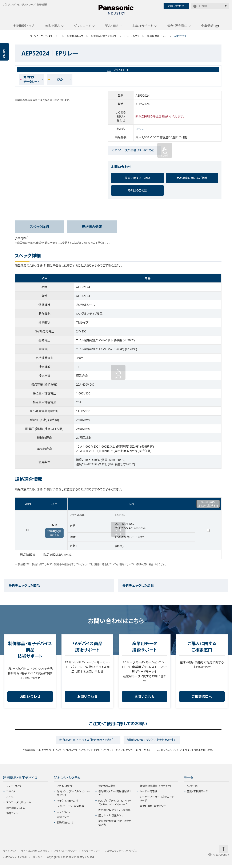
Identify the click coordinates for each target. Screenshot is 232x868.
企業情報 (207, 28)
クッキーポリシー (91, 854)
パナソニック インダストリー (44, 38)
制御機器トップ (24, 28)
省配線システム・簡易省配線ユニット (115, 797)
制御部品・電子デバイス (104, 38)
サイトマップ (10, 854)
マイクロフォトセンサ (68, 804)
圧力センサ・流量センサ (111, 819)
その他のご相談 (137, 193)
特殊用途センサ (65, 826)
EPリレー (141, 131)
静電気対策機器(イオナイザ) (155, 789)
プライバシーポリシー (65, 854)
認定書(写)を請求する (54, 535)
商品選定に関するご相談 (192, 180)
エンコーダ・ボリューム (19, 806)
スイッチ (11, 800)
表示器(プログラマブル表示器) (115, 813)
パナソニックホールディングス (121, 854)
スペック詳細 (39, 229)
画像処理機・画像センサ (153, 809)
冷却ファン (12, 817)
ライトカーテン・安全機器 (70, 809)
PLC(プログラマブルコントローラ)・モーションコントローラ (115, 806)
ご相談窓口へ (202, 699)
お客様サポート (143, 28)
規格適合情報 (92, 229)
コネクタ (11, 795)
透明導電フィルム (16, 811)
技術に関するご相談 (137, 180)
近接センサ (63, 820)
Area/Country (219, 858)
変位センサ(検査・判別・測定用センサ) (115, 826)
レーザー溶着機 (149, 795)
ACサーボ (192, 789)
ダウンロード (82, 28)
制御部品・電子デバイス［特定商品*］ (151, 743)
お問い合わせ (176, 6)
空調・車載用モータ (197, 795)
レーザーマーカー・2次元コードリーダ (157, 802)
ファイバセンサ (65, 789)
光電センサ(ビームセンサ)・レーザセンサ (74, 797)
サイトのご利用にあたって (35, 854)
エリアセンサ (64, 815)
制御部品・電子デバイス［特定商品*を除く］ (86, 743)
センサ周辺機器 (107, 789)
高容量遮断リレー (157, 38)
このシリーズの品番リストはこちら (133, 152)
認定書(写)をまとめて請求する (208, 506)
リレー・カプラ (132, 38)
